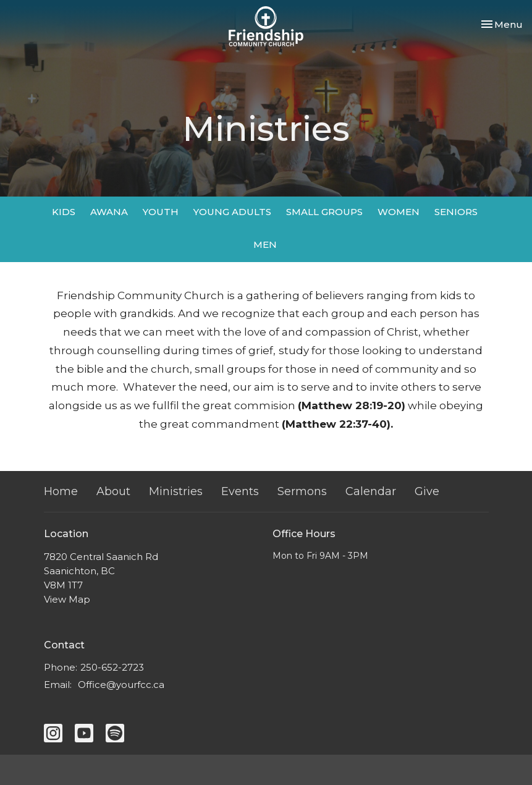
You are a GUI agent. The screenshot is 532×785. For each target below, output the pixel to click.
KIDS (64, 212)
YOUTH (161, 212)
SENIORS (456, 212)
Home (61, 491)
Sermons (302, 491)
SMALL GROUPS (324, 212)
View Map (67, 599)
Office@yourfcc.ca (121, 685)
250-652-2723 (112, 667)
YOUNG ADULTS (232, 212)
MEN (265, 244)
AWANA (109, 212)
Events (240, 491)
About (113, 491)
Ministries (176, 491)
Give (427, 491)
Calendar (371, 491)
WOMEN (399, 212)
